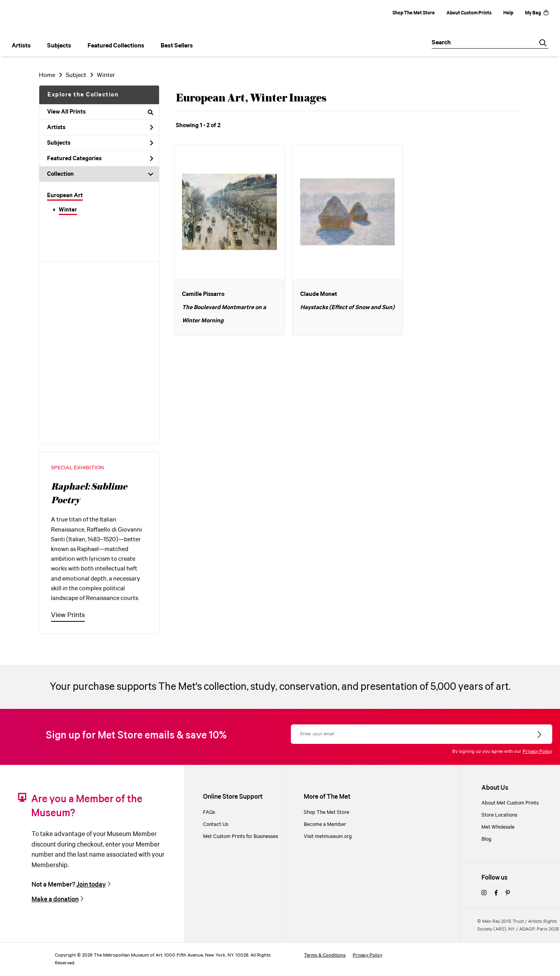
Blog (486, 839)
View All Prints (100, 112)
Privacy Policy (537, 751)
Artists (100, 128)
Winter (68, 210)
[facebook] (496, 893)
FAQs (209, 812)
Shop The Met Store (414, 13)
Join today (91, 885)
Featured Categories (100, 159)
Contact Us (216, 825)
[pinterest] (508, 893)
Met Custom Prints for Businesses (241, 837)
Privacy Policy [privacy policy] (367, 955)
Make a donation (55, 900)
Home (47, 75)
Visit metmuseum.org (328, 837)
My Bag (537, 13)
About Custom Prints (469, 13)
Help (508, 13)
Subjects (100, 143)
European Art (65, 196)
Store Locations (499, 815)
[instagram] (484, 893)
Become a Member (325, 825)
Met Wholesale (498, 827)
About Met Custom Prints (510, 803)
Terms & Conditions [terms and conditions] (325, 955)
